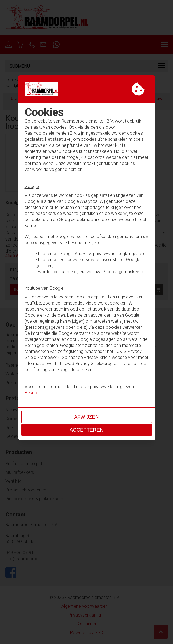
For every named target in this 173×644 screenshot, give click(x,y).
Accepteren (86, 430)
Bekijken (33, 393)
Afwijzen (87, 417)
